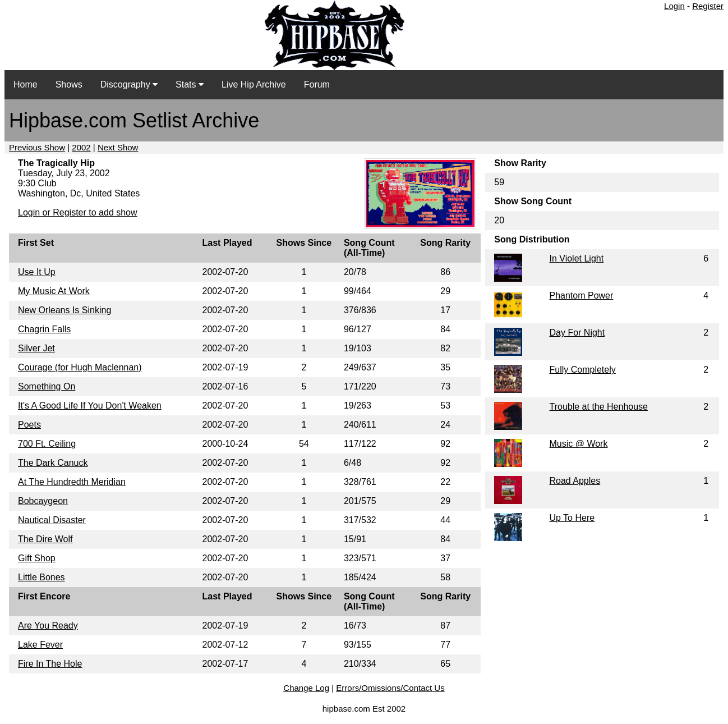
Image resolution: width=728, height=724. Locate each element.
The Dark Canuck (53, 463)
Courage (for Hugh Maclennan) (80, 367)
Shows (69, 84)
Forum (317, 84)
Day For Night (577, 333)
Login (674, 6)
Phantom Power (581, 295)
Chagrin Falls (44, 329)
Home (26, 84)
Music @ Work (578, 444)
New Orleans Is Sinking (64, 310)
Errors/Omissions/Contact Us (390, 688)
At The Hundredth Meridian (72, 482)
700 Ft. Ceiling (47, 444)
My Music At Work (54, 291)
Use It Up (37, 272)
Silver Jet (36, 348)
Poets (29, 425)
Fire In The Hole (50, 664)
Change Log (306, 688)
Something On (47, 386)
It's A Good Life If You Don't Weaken (90, 405)
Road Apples (575, 481)
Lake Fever (40, 645)
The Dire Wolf (45, 539)
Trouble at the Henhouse (598, 407)
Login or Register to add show (78, 212)
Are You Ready (48, 626)
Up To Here (572, 518)
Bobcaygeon (43, 501)
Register (708, 6)
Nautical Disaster (52, 520)
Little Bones (42, 577)
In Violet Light (576, 258)
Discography (129, 84)
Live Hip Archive (254, 84)
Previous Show (37, 147)
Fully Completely (582, 370)
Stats (190, 84)
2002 (81, 147)
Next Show (118, 147)
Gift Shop (37, 558)
